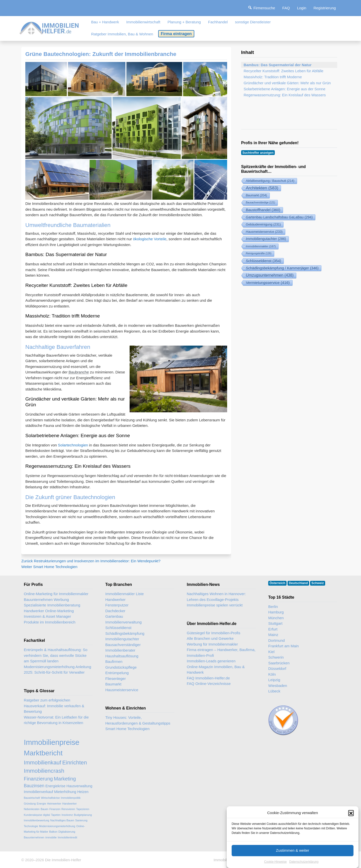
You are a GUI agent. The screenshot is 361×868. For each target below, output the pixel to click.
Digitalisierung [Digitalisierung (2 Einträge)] (67, 832)
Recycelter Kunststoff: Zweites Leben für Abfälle (284, 71)
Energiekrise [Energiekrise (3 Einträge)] (55, 786)
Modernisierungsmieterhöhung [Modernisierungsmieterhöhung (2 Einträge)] (57, 826)
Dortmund (277, 640)
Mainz (273, 635)
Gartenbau (114, 616)
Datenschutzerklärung (304, 864)
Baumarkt (113, 684)
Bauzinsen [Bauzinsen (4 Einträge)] (34, 786)
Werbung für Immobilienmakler (212, 644)
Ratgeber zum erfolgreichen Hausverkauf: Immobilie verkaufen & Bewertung (54, 706)
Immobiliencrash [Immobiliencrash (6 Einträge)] (44, 771)
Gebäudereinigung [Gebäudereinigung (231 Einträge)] (263, 224)
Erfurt (273, 629)
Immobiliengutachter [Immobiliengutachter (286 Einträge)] (266, 239)
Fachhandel (218, 22)
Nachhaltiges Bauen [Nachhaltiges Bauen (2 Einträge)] (62, 820)
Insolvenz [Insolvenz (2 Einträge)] (67, 815)
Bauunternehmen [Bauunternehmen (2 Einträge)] (34, 837)
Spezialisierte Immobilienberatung (52, 605)
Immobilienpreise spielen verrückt (215, 605)
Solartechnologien (73, 445)
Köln (272, 674)
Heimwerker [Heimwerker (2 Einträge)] (54, 804)
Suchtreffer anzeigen (258, 153)
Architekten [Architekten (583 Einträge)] (262, 188)
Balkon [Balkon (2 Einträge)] (53, 832)
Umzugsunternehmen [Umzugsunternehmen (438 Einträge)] (270, 275)
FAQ (286, 8)
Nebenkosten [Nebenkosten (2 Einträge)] (32, 809)
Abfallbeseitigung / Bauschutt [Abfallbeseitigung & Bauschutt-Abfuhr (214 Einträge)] (270, 181)
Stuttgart (275, 623)
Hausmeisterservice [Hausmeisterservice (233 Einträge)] (264, 232)
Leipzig (274, 680)
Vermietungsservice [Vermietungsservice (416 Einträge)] (268, 283)
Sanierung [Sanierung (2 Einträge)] (81, 820)
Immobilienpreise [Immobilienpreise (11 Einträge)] (52, 742)
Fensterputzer (117, 605)
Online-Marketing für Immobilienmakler (56, 594)
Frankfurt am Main (284, 646)
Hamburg (276, 612)
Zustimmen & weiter (293, 853)
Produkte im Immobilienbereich (50, 622)
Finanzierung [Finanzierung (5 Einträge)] (38, 779)
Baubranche (79, 372)
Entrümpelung (117, 673)
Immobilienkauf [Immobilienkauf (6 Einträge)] (42, 763)
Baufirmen (114, 661)
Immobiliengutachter (122, 639)
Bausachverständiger (123, 645)
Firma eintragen (176, 34)
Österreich (277, 583)
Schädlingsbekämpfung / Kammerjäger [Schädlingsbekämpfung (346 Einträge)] (282, 268)
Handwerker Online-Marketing (49, 611)
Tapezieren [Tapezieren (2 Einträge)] (83, 809)
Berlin (273, 607)
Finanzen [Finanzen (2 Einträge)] (55, 809)
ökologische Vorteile (150, 239)
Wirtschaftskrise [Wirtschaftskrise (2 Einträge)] (50, 798)
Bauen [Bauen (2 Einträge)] (44, 809)
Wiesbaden (278, 686)
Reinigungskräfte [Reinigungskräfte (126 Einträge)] (259, 253)
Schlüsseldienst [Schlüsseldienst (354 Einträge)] (264, 261)
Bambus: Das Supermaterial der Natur (278, 65)
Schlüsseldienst (118, 628)
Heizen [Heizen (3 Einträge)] (83, 792)
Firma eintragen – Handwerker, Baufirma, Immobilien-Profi (221, 653)
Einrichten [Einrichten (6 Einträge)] (75, 763)
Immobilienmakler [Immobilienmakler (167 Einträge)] (261, 246)
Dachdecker (115, 611)
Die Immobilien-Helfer (63, 860)
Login (302, 8)
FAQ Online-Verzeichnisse (209, 684)
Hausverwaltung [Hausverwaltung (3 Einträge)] (79, 786)
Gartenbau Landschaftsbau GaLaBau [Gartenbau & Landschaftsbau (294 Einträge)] (279, 217)
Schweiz (318, 583)
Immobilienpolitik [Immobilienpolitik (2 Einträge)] (71, 798)
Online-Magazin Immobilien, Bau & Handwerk (216, 670)
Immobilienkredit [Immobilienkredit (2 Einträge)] (67, 837)
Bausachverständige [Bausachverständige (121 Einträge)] (261, 203)
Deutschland (298, 583)
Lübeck (274, 691)
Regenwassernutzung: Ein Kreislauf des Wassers (285, 95)
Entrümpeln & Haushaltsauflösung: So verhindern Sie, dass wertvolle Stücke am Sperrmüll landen (56, 655)
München (276, 618)
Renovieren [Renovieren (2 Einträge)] (68, 809)
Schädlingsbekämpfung (125, 633)
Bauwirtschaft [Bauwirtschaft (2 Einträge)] (32, 798)
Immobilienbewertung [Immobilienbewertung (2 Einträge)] (36, 820)
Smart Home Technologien (127, 729)
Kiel (271, 652)
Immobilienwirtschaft (143, 22)
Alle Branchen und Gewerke (210, 638)
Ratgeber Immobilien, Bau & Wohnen (122, 34)
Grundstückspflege (121, 667)
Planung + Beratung (184, 22)
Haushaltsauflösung (122, 656)
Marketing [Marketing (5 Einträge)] (65, 779)
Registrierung (325, 8)
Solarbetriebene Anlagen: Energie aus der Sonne (285, 89)
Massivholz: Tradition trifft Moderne (273, 77)
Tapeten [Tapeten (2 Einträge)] (56, 815)
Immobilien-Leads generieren (211, 661)
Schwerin (276, 657)
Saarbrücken (279, 663)
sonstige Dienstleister (253, 22)
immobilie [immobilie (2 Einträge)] (51, 837)
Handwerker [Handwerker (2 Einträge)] (70, 804)
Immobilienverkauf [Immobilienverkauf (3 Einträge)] (38, 792)
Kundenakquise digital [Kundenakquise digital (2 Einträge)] (37, 815)
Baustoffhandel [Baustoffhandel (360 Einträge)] (263, 210)
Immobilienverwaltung (123, 622)
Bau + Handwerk (105, 22)
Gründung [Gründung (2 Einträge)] (30, 804)
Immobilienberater (120, 650)
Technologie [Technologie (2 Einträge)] (31, 826)
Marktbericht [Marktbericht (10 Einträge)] (43, 753)
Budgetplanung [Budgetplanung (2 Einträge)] (83, 815)
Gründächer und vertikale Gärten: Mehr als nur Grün (287, 83)
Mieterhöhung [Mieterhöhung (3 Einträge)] (65, 792)
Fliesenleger (116, 679)
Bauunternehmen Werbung (46, 600)
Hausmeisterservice (122, 690)
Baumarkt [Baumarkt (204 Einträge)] (256, 195)
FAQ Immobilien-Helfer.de (208, 678)
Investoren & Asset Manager (47, 616)
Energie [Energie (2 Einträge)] (41, 804)
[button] (351, 815)
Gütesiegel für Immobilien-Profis (213, 633)
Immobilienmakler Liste (124, 594)
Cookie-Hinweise (276, 864)
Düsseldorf (277, 668)
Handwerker (115, 600)
